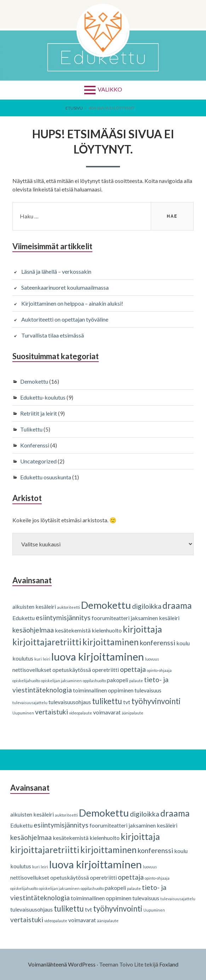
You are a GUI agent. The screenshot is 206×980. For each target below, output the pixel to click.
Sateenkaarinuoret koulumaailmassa (65, 287)
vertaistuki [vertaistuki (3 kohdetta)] (51, 712)
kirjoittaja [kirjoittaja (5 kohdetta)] (142, 629)
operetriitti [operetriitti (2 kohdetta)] (105, 670)
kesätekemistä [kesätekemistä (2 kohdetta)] (73, 630)
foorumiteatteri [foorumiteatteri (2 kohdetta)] (111, 618)
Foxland (169, 964)
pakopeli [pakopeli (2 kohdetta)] (118, 680)
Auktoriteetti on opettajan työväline (65, 319)
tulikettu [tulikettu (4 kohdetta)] (107, 701)
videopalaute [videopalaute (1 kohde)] (81, 713)
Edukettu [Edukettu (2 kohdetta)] (24, 618)
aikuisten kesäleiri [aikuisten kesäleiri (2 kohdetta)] (34, 606)
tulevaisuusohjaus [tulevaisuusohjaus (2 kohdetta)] (70, 702)
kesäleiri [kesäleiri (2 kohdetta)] (169, 618)
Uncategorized (38, 461)
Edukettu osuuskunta (46, 477)
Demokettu (34, 381)
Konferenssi (35, 445)
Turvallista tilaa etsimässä (53, 335)
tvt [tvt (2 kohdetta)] (127, 702)
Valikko (110, 89)
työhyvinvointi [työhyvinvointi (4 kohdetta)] (156, 701)
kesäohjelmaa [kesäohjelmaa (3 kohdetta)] (33, 630)
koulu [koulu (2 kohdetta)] (183, 643)
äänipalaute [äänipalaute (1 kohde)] (133, 713)
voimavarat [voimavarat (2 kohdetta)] (107, 712)
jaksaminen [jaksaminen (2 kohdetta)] (144, 618)
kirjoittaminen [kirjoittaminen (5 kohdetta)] (111, 642)
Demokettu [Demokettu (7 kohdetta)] (106, 605)
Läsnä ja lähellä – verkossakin (56, 271)
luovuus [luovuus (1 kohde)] (152, 659)
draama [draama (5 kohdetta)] (177, 605)
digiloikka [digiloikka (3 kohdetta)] (147, 606)
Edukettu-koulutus (43, 397)
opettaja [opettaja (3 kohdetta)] (133, 669)
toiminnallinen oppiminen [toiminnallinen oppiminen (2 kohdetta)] (103, 690)
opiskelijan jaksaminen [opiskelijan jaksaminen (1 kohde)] (61, 681)
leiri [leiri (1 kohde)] (47, 659)
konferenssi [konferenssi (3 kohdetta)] (158, 643)
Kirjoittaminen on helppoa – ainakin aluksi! (72, 303)
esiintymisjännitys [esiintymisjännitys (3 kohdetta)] (63, 617)
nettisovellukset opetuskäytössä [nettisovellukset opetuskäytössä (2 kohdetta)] (52, 670)
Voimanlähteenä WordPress (62, 964)
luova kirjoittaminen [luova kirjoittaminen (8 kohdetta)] (98, 656)
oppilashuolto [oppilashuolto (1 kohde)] (94, 681)
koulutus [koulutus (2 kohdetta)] (23, 658)
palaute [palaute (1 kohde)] (136, 681)
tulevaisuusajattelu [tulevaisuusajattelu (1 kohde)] (30, 703)
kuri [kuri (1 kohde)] (38, 659)
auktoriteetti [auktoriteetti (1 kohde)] (68, 607)
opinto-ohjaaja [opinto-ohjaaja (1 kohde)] (159, 670)
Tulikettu (31, 429)
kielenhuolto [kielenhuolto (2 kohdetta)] (107, 630)
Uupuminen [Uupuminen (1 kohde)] (23, 713)
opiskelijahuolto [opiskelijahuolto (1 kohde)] (26, 681)
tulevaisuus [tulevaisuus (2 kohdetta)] (148, 690)
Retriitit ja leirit (39, 413)
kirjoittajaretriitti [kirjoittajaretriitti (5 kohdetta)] (47, 642)
